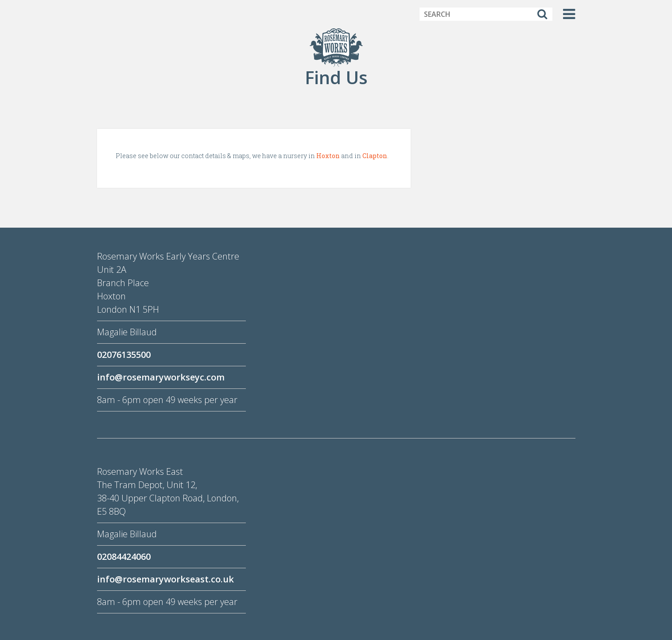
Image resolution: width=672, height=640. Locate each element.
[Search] (542, 14)
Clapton (375, 156)
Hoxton (328, 156)
